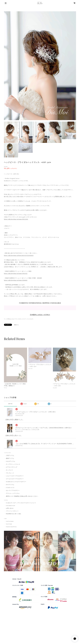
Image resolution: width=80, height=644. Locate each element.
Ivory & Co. (10, 488)
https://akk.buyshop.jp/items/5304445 (16, 280)
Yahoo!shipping (11, 527)
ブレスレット (10, 473)
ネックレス (9, 470)
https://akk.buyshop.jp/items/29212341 (16, 219)
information (11, 506)
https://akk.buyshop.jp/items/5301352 (16, 273)
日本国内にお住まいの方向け (40, 315)
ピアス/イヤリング (12, 467)
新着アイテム (10, 459)
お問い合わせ (10, 508)
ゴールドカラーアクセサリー (15, 479)
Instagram (10, 521)
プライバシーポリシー (12, 511)
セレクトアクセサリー (13, 491)
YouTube (9, 524)
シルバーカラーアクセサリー (15, 476)
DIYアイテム (10, 485)
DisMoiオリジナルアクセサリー (16, 482)
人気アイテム (10, 456)
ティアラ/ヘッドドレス (13, 464)
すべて (10, 404)
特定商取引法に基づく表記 (14, 514)
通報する (16, 325)
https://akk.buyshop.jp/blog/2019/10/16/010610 (19, 255)
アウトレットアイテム (13, 494)
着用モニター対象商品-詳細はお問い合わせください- (22, 496)
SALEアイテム (11, 462)
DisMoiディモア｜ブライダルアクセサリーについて (21, 503)
